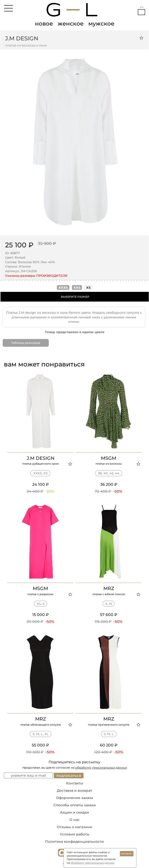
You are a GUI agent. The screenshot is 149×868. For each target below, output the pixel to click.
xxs (77, 287)
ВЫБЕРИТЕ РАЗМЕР (75, 297)
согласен (127, 854)
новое (44, 24)
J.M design (22, 38)
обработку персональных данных (101, 768)
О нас (74, 820)
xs (88, 287)
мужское (101, 24)
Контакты (74, 783)
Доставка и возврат (74, 790)
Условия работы (75, 834)
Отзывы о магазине (74, 827)
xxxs (63, 287)
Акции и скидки (74, 812)
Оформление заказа (74, 798)
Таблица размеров (26, 343)
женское (71, 24)
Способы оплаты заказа (74, 805)
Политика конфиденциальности (74, 842)
